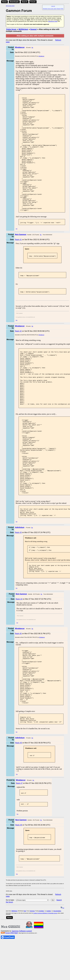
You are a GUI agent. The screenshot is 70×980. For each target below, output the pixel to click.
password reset (53, 21)
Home (4, 2)
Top (17, 252)
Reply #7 (19, 852)
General (33, 29)
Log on (53, 6)
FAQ (62, 9)
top (62, 979)
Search (25, 2)
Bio (32, 48)
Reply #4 (19, 655)
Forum (33, 2)
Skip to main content (10, 6)
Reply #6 (19, 811)
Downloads (14, 2)
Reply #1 (18, 263)
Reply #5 (18, 689)
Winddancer (41, 56)
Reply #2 (18, 356)
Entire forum (11, 29)
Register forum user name (50, 9)
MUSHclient (23, 29)
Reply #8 (19, 895)
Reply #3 (18, 586)
